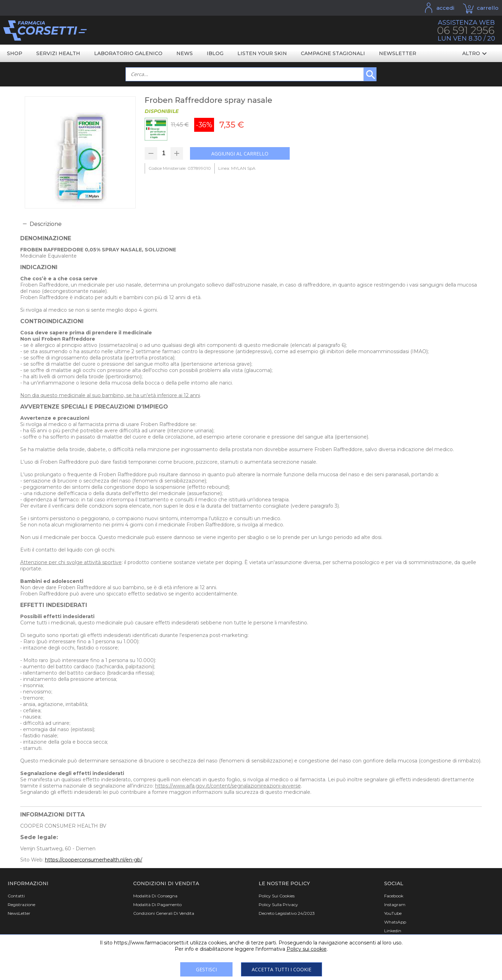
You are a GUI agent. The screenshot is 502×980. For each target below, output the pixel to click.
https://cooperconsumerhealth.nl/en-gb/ (94, 860)
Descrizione (46, 224)
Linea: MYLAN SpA (237, 168)
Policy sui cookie (307, 949)
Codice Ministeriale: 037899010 (180, 168)
